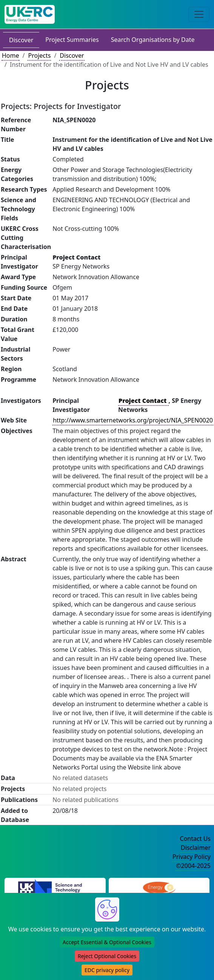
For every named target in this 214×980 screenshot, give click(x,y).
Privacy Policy (192, 857)
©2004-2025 (193, 866)
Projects (39, 55)
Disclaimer (196, 848)
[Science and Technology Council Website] (55, 888)
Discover (21, 40)
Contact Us (195, 839)
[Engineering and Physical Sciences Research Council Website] (159, 888)
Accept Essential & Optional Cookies (107, 942)
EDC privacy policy (107, 970)
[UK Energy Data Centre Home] (30, 14)
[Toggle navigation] (199, 14)
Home (11, 55)
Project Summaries (72, 40)
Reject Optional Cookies (107, 956)
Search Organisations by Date (153, 40)
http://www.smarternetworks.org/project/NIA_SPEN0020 (133, 420)
